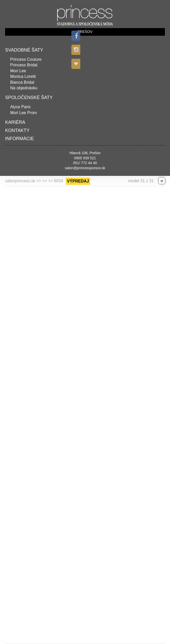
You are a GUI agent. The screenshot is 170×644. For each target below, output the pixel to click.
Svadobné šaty (24, 50)
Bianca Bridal (22, 82)
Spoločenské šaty (29, 98)
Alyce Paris (20, 107)
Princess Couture (26, 59)
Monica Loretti (23, 76)
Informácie (19, 139)
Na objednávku (24, 88)
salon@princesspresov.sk (85, 168)
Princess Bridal (24, 65)
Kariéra (15, 122)
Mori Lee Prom (24, 113)
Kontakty (17, 130)
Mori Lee (18, 71)
